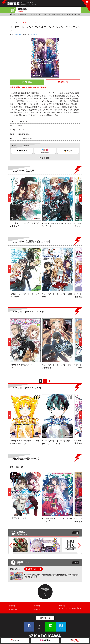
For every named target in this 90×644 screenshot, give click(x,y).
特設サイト (65, 82)
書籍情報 (23, 14)
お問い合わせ (45, 618)
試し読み (28, 82)
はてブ (61, 629)
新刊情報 (12, 606)
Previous (11, 545)
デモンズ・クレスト (20, 518)
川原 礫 (18, 35)
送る (50, 629)
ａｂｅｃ (34, 35)
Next (79, 545)
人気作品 (62, 606)
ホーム (15, 14)
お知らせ (37, 609)
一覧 (76, 533)
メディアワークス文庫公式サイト (70, 609)
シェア (29, 629)
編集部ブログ (14, 609)
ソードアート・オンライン (39, 14)
